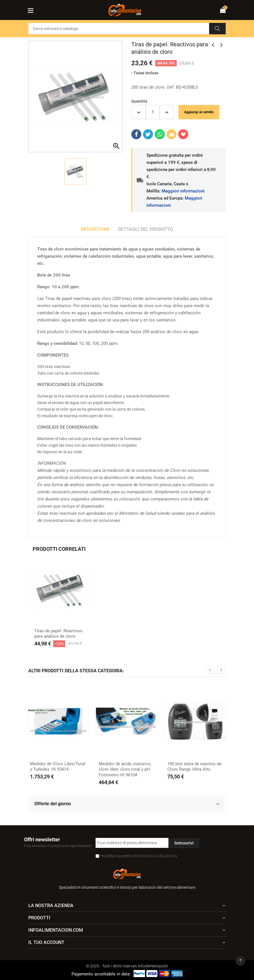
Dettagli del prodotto (146, 229)
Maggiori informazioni (183, 191)
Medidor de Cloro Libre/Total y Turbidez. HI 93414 (58, 767)
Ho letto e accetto (139, 856)
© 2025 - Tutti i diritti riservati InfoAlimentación (127, 966)
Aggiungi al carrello (199, 112)
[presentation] (210, 670)
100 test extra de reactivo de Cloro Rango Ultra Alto (194, 767)
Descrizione (95, 229)
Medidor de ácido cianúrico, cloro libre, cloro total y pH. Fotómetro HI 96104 (125, 769)
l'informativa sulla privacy (155, 856)
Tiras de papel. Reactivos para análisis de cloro (58, 634)
